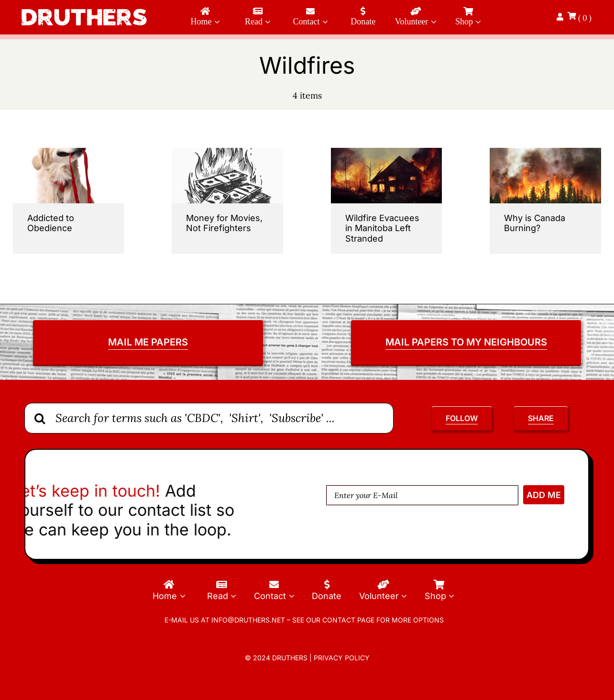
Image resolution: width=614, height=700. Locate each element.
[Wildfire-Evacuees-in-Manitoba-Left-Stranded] (387, 152)
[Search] (40, 418)
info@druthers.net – (250, 620)
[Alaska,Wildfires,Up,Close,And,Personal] (545, 152)
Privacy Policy (342, 658)
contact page (348, 620)
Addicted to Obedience (51, 223)
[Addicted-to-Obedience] (69, 152)
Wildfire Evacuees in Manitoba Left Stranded (382, 228)
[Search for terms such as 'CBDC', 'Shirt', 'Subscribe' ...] (209, 418)
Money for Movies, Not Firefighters (224, 223)
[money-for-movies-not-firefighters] (227, 152)
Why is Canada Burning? (535, 223)
